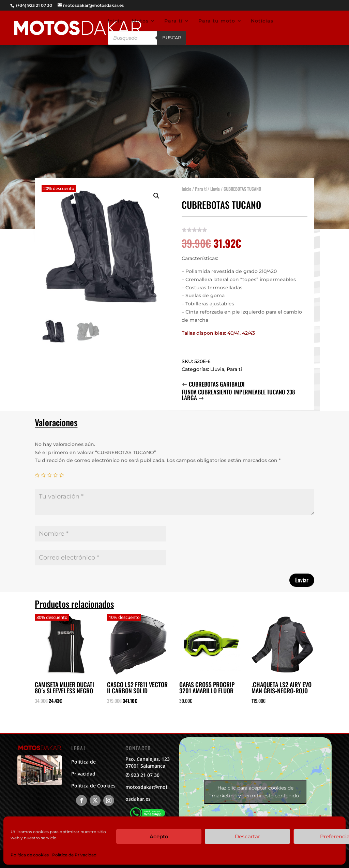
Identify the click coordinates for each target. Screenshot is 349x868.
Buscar (172, 38)
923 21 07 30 (145, 775)
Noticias (262, 21)
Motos (140, 21)
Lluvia (215, 185)
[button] (156, 192)
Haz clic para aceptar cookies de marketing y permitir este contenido (255, 792)
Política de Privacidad (74, 855)
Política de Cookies (93, 786)
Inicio (115, 21)
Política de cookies (30, 855)
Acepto (159, 836)
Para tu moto (217, 21)
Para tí (173, 21)
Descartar (247, 836)
